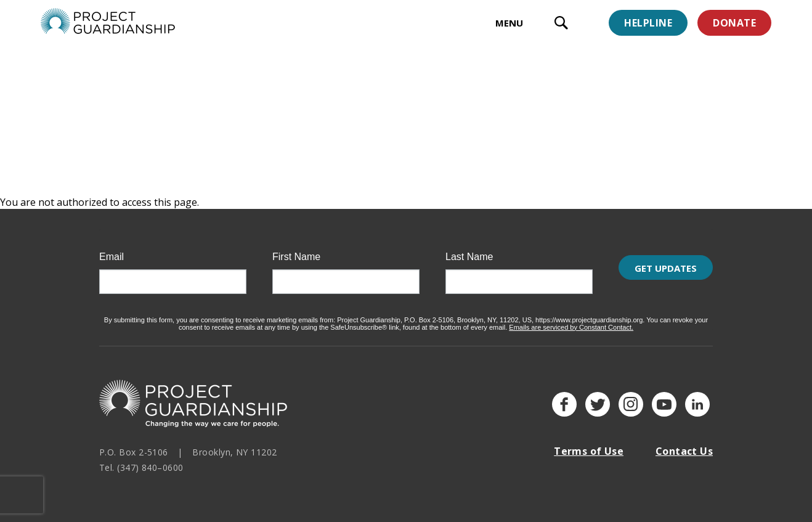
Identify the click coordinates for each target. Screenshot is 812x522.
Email (112, 249)
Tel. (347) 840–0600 (141, 460)
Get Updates (666, 274)
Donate (734, 23)
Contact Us (684, 443)
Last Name (469, 249)
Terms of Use (589, 443)
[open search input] (561, 24)
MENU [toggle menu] (509, 23)
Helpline (648, 23)
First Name (296, 249)
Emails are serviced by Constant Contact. (571, 319)
